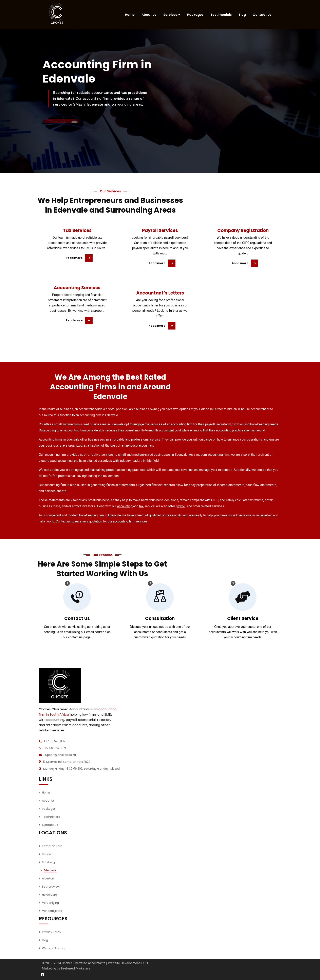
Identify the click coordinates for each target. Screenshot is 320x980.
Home (46, 792)
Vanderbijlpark (52, 911)
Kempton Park (52, 846)
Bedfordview (51, 887)
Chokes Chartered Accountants (84, 963)
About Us (48, 801)
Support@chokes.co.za (60, 755)
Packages (49, 809)
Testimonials (51, 817)
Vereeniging (50, 903)
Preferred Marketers (76, 968)
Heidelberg (50, 895)
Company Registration (243, 230)
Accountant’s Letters (160, 293)
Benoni (47, 854)
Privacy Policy (52, 932)
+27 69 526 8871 (55, 741)
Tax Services (77, 230)
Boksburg (48, 862)
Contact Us (50, 825)
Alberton (48, 878)
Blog (45, 940)
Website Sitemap (54, 948)
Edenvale (50, 870)
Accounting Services (77, 288)
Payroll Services (160, 230)
